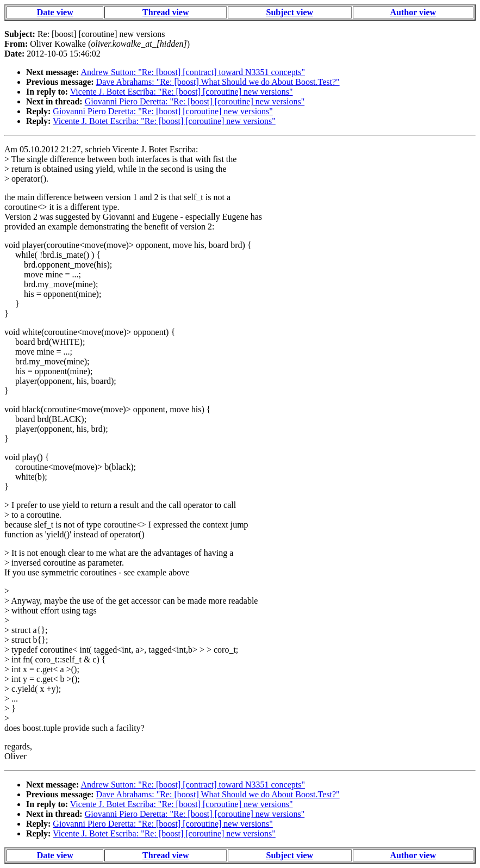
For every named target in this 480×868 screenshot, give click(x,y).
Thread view (166, 12)
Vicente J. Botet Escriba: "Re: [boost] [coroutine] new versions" (182, 92)
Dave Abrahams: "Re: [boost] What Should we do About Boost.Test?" (218, 82)
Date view (55, 12)
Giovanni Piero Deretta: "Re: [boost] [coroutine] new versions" (195, 101)
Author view (413, 12)
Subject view (289, 12)
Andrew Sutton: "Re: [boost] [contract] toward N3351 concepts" (193, 72)
